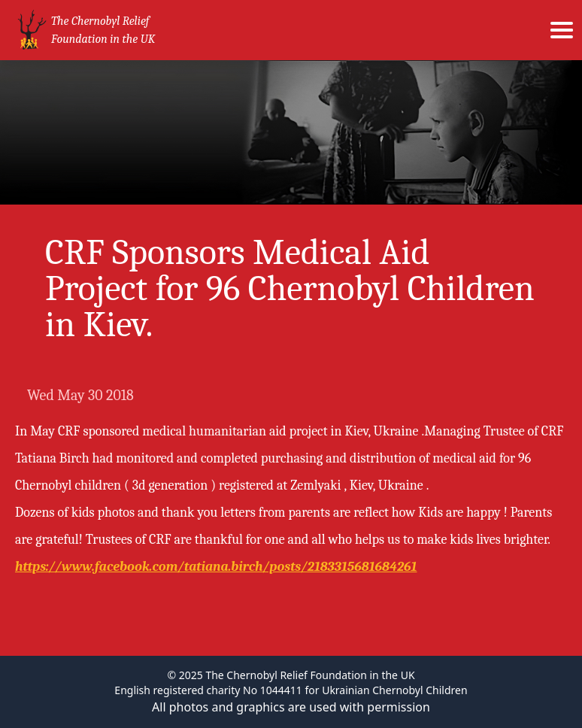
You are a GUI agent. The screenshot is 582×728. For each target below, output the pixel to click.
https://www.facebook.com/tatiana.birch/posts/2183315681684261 (216, 567)
